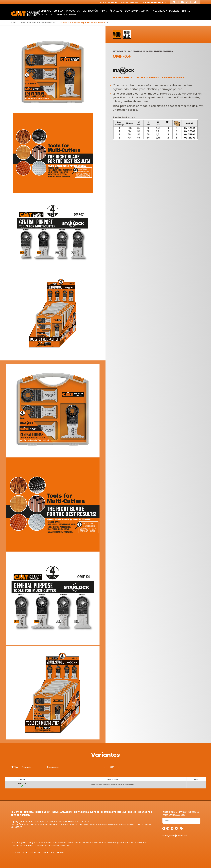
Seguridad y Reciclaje (166, 11)
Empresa (59, 11)
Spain (114, 2)
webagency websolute (175, 836)
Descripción (53, 767)
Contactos (46, 15)
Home (13, 23)
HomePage (45, 11)
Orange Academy (66, 15)
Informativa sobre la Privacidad (25, 852)
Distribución (90, 11)
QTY (112, 767)
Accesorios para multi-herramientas (38, 23)
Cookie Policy (48, 852)
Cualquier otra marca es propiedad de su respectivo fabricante (40, 845)
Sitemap (60, 852)
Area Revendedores (154, 2)
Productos (73, 11)
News (104, 11)
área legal (116, 11)
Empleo (186, 11)
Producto (27, 767)
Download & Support (138, 11)
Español (135, 2)
